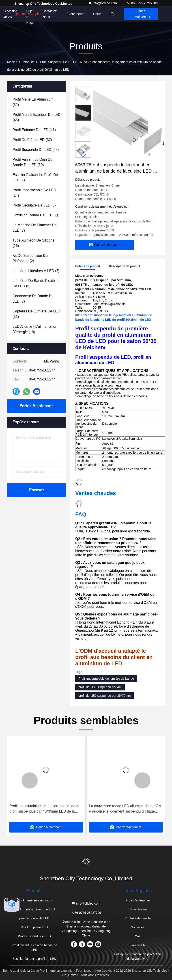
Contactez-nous (50, 14)
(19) (35, 329)
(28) (36, 150)
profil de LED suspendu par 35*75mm (104, 696)
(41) (34, 130)
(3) (36, 271)
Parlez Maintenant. (143, 14)
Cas (138, 936)
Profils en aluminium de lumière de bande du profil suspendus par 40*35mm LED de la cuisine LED (45, 809)
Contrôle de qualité (138, 918)
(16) (33, 243)
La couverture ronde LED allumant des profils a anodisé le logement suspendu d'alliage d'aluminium (125, 809)
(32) (33, 102)
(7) (35, 177)
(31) (36, 314)
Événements (75, 14)
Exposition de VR (10, 14)
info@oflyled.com (103, 3)
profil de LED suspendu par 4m (100, 687)
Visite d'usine (138, 909)
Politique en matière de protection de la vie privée (138, 956)
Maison (12, 62)
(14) (34, 193)
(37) (32, 140)
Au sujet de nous (30, 14)
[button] (83, 156)
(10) (32, 162)
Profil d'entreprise (138, 900)
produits (29, 62)
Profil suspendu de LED (57, 62)
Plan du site (138, 945)
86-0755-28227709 (142, 3)
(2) (30, 258)
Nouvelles (138, 927)
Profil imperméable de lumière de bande (106, 679)
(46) (37, 117)
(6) (34, 205)
